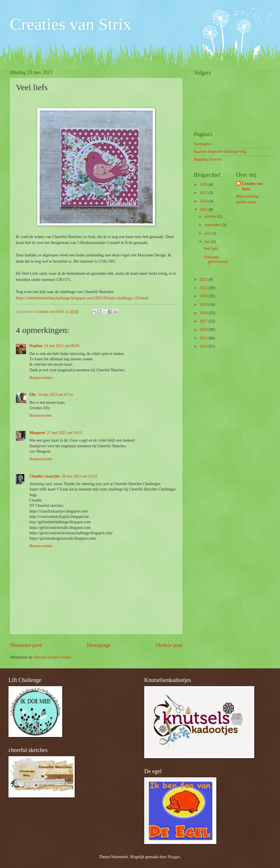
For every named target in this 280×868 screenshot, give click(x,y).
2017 (204, 321)
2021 (204, 288)
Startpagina (203, 144)
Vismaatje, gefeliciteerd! (215, 262)
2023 (204, 210)
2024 (204, 201)
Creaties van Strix (71, 24)
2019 (204, 305)
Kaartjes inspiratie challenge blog (220, 151)
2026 (204, 185)
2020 (204, 296)
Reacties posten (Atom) (53, 657)
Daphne (36, 346)
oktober (211, 216)
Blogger (174, 857)
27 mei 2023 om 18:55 (65, 433)
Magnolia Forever (208, 159)
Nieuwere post (26, 645)
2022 (204, 279)
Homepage (99, 645)
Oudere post (169, 645)
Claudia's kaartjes (45, 476)
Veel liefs (211, 249)
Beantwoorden (41, 378)
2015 (204, 338)
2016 (204, 330)
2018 (204, 313)
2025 (204, 193)
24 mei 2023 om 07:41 (56, 395)
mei (208, 242)
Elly (33, 395)
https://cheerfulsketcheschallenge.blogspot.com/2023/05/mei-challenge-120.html (82, 298)
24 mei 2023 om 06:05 (62, 346)
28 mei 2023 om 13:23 (79, 476)
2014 (204, 346)
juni (208, 233)
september (213, 225)
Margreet (37, 433)
